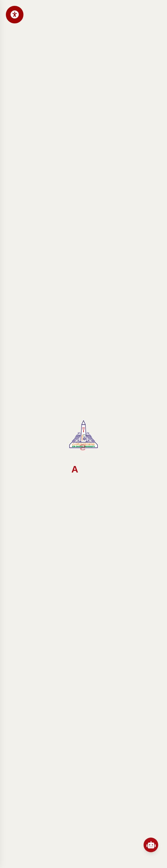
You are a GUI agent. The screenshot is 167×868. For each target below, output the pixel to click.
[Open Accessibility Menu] (15, 15)
